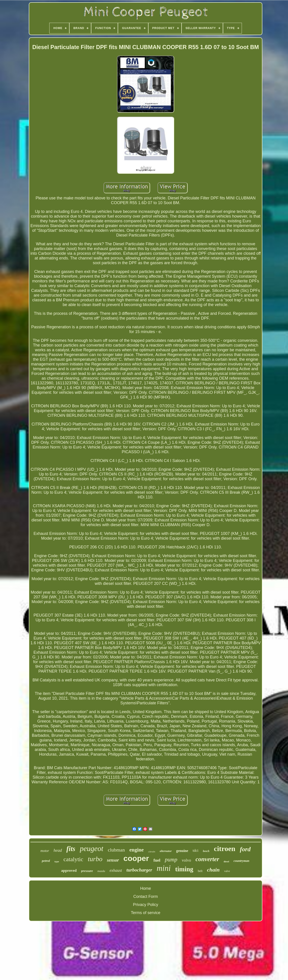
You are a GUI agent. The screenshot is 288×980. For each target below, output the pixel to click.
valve (227, 871)
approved (69, 871)
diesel (226, 862)
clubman (116, 850)
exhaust (116, 870)
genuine (182, 851)
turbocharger (139, 870)
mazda (101, 871)
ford (245, 849)
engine (137, 850)
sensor (113, 860)
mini (164, 868)
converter (207, 859)
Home (146, 888)
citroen (225, 849)
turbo (95, 859)
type (57, 861)
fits (71, 849)
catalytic (73, 859)
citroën (152, 852)
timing (184, 869)
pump (171, 859)
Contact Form (145, 897)
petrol (46, 861)
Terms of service (145, 913)
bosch (206, 851)
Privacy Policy (146, 905)
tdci (196, 850)
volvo (186, 860)
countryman (241, 861)
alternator (166, 851)
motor (45, 851)
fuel (157, 860)
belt (200, 871)
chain (213, 870)
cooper (136, 858)
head (58, 850)
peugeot (92, 849)
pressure (87, 871)
